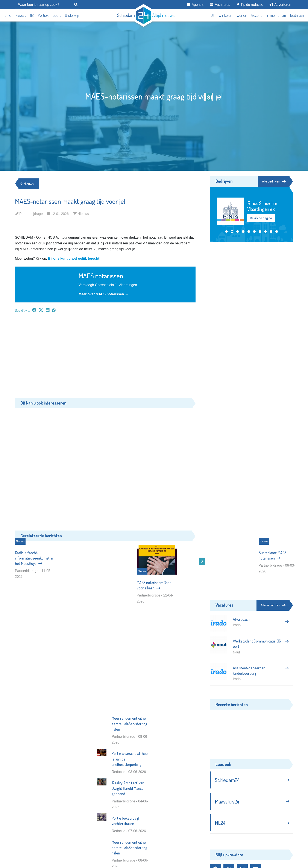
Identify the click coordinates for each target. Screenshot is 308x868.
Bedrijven (297, 15)
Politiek (43, 15)
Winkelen (225, 15)
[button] (226, 232)
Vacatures (220, 5)
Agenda (195, 5)
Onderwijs (72, 15)
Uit (213, 15)
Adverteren (280, 5)
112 (32, 15)
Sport (57, 15)
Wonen (242, 15)
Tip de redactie (250, 5)
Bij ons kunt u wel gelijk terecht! (74, 258)
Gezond (257, 15)
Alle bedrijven (274, 181)
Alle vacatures (273, 605)
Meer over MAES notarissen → (103, 294)
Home (7, 15)
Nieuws (21, 15)
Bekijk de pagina (261, 218)
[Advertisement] (105, 357)
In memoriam (276, 15)
